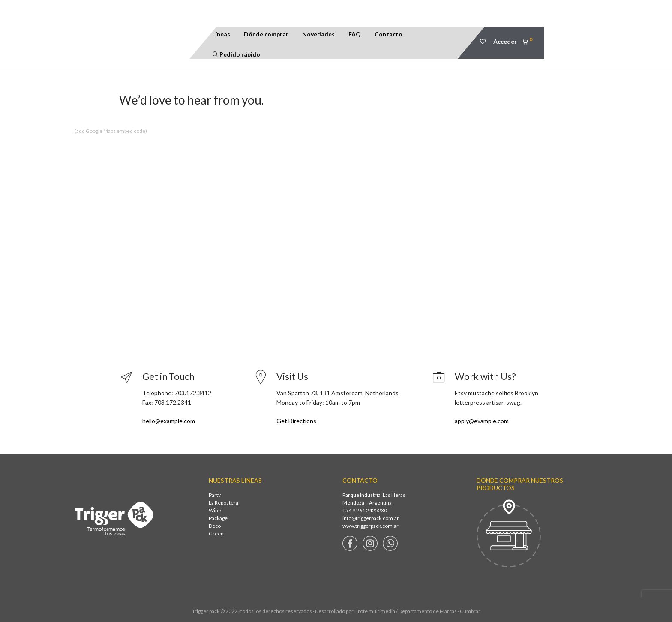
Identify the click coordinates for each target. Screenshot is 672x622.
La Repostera (223, 503)
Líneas (221, 34)
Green (216, 533)
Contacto (388, 34)
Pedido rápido (236, 54)
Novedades (318, 34)
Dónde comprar (266, 34)
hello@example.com (169, 421)
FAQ (355, 34)
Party (215, 495)
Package (218, 518)
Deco (215, 526)
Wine (215, 510)
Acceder (505, 41)
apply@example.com (482, 421)
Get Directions (296, 421)
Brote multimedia (375, 611)
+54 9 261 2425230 (365, 510)
